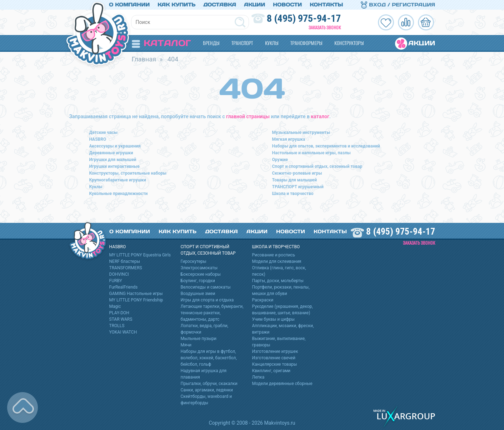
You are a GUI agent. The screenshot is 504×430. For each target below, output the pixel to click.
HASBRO (98, 139)
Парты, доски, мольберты (278, 281)
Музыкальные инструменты (301, 132)
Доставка (220, 5)
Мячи (186, 345)
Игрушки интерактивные (114, 166)
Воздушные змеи (198, 294)
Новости (287, 5)
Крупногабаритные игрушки (118, 180)
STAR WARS (121, 319)
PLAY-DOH (119, 313)
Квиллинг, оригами (271, 371)
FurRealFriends (124, 287)
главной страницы (248, 116)
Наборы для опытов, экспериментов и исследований (326, 146)
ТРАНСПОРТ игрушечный (298, 187)
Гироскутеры (194, 261)
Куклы (272, 43)
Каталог (161, 43)
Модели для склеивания (277, 261)
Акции (255, 5)
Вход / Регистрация (398, 5)
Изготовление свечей (274, 358)
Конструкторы (349, 43)
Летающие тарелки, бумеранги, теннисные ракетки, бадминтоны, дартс (212, 313)
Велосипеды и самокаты (206, 287)
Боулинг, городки (198, 281)
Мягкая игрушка (289, 139)
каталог (320, 116)
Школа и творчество (293, 194)
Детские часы (104, 132)
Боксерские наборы (201, 274)
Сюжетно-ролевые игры (297, 173)
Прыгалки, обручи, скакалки (209, 384)
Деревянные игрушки (111, 153)
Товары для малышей (295, 180)
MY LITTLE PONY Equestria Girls (140, 255)
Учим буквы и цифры (273, 319)
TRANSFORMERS (126, 268)
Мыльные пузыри (199, 339)
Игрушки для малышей (113, 160)
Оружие (280, 160)
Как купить (176, 5)
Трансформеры (306, 43)
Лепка (258, 377)
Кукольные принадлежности (119, 194)
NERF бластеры (125, 261)
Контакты (326, 5)
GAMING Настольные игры (136, 294)
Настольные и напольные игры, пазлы (311, 153)
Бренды (211, 43)
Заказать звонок (325, 28)
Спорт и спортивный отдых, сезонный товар (317, 166)
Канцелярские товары (275, 364)
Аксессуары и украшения (115, 146)
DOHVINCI (119, 274)
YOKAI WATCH (123, 332)
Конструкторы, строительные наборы (128, 173)
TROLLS (117, 326)
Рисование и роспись (274, 255)
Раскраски (263, 300)
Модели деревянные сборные (282, 384)
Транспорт (242, 43)
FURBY (116, 281)
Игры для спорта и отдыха (207, 300)
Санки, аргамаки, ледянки (207, 390)
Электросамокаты (199, 268)
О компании (129, 5)
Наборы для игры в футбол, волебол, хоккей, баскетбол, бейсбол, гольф (209, 358)
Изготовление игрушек (275, 351)
